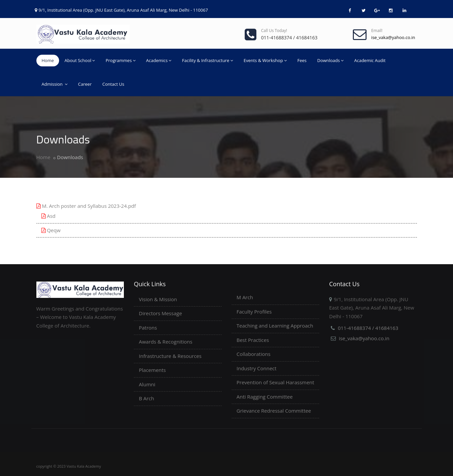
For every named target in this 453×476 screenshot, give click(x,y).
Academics (159, 60)
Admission (55, 84)
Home (48, 60)
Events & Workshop (265, 60)
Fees (302, 60)
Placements (152, 370)
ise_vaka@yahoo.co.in (364, 338)
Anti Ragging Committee (265, 397)
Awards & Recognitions (166, 342)
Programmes (120, 60)
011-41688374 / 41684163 (368, 328)
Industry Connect (257, 368)
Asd (49, 216)
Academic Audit (370, 60)
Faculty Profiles (254, 312)
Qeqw (51, 230)
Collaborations (254, 354)
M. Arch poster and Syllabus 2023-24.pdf (86, 206)
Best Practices (253, 340)
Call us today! (274, 31)
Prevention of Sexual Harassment (276, 382)
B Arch (147, 398)
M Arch (245, 297)
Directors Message (160, 313)
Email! (377, 31)
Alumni (147, 384)
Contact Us (113, 84)
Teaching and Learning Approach (275, 326)
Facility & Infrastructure (207, 60)
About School (80, 60)
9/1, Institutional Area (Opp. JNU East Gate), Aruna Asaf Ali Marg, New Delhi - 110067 (123, 10)
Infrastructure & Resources (170, 356)
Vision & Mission (158, 299)
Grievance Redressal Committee (274, 411)
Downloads (330, 60)
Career (85, 84)
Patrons (148, 328)
